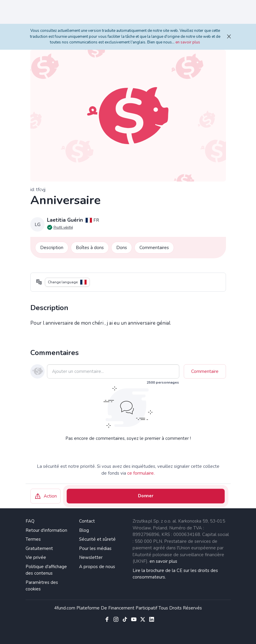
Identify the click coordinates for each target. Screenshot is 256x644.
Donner (146, 496)
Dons (122, 248)
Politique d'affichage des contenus (46, 570)
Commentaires (154, 248)
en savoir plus (188, 42)
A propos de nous (97, 567)
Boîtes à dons (90, 248)
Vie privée (36, 557)
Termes (33, 539)
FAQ (30, 521)
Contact (87, 521)
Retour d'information (46, 530)
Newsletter (91, 557)
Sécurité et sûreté (97, 539)
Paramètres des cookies (42, 586)
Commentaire (205, 371)
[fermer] (228, 37)
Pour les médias (95, 548)
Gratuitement (39, 548)
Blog (84, 530)
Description (52, 248)
